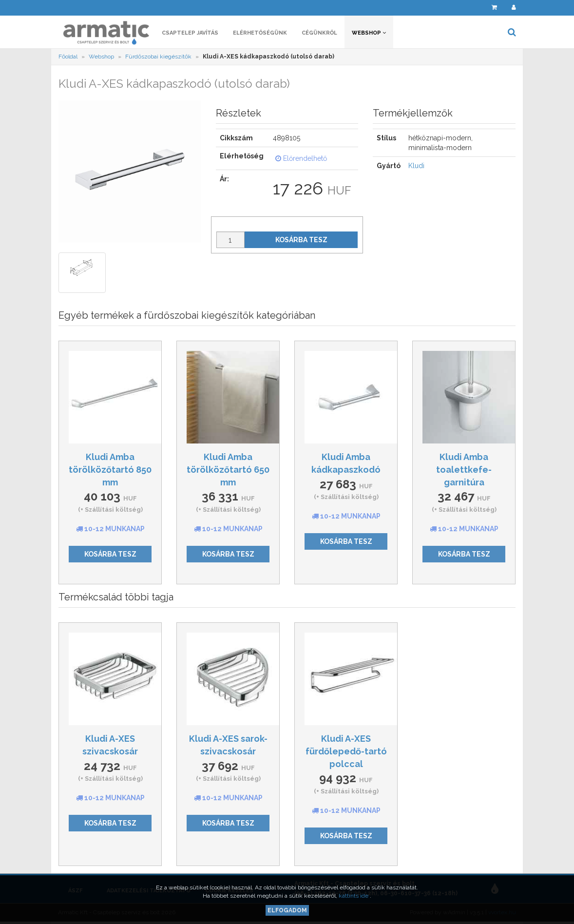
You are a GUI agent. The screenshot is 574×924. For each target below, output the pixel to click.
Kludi (416, 166)
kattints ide (354, 896)
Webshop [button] (369, 33)
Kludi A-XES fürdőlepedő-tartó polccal (346, 751)
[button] (473, 8)
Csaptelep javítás (190, 33)
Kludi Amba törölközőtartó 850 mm (110, 469)
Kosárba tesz (301, 240)
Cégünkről (319, 33)
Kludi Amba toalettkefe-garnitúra (464, 469)
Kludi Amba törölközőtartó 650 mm (228, 469)
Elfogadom (287, 910)
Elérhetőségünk (260, 33)
